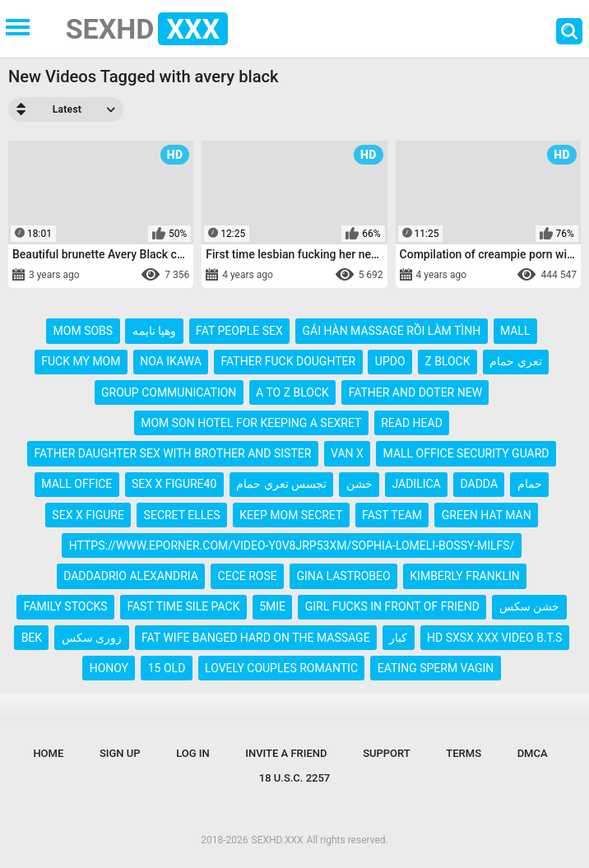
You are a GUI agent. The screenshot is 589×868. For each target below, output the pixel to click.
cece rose (248, 576)
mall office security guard (466, 453)
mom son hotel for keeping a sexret (251, 423)
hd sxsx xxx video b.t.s (494, 638)
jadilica (416, 484)
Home (48, 753)
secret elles (182, 515)
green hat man (487, 515)
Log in (193, 753)
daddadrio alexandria (131, 576)
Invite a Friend (286, 753)
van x (347, 453)
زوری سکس (92, 638)
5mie (272, 606)
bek (32, 638)
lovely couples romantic (281, 668)
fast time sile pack (183, 606)
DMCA (533, 753)
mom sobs (83, 331)
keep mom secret (291, 515)
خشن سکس (529, 606)
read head (412, 423)
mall (515, 331)
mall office (77, 484)
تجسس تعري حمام (281, 484)
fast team (392, 515)
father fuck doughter (289, 361)
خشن (359, 484)
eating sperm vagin (436, 668)
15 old (167, 668)
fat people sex (239, 331)
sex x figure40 (174, 484)
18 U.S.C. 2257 (295, 778)
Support (387, 753)
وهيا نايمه (154, 331)
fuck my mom (81, 361)
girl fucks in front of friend (392, 606)
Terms (464, 753)
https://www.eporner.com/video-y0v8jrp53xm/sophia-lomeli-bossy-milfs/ (292, 545)
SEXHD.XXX (278, 840)
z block (447, 361)
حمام (530, 484)
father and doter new (415, 392)
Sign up (120, 753)
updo (390, 361)
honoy (109, 668)
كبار (398, 638)
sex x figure (88, 515)
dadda (479, 484)
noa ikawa (171, 361)
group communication (169, 392)
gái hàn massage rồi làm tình (391, 331)
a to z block (292, 392)
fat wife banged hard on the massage (256, 638)
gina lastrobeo (343, 576)
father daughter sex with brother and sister (173, 453)
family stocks (66, 606)
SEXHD (147, 29)
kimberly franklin (465, 576)
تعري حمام (515, 361)
